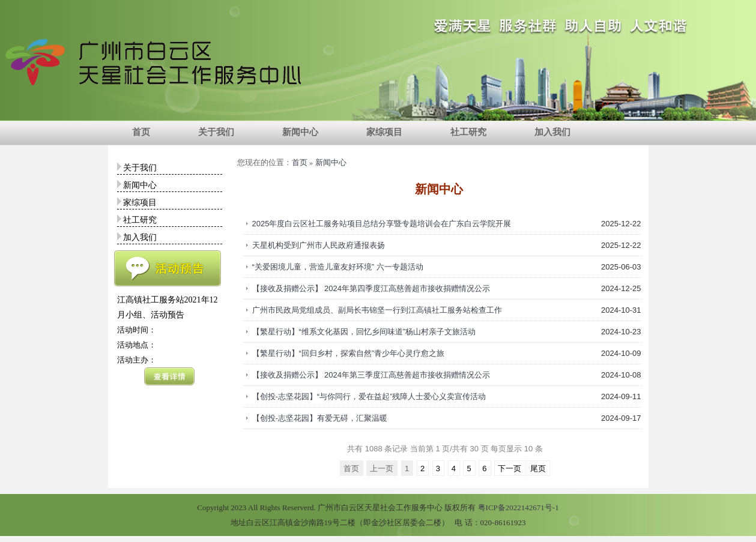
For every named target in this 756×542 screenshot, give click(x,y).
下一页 (510, 468)
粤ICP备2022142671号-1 (519, 507)
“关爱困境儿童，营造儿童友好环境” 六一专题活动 (338, 267)
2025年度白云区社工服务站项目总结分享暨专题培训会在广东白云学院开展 (382, 224)
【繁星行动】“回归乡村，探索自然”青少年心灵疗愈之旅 (349, 353)
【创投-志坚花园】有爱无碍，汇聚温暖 (320, 418)
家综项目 (384, 132)
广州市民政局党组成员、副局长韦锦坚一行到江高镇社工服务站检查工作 (377, 310)
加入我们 (552, 132)
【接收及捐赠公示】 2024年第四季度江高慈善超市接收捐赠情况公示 (371, 288)
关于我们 (216, 132)
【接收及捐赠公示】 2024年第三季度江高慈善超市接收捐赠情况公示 (371, 375)
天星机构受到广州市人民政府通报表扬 (319, 245)
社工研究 (468, 132)
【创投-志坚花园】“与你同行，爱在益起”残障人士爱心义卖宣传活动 (369, 396)
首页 (141, 132)
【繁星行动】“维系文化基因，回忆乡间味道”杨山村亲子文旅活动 (364, 332)
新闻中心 (300, 132)
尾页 (538, 468)
